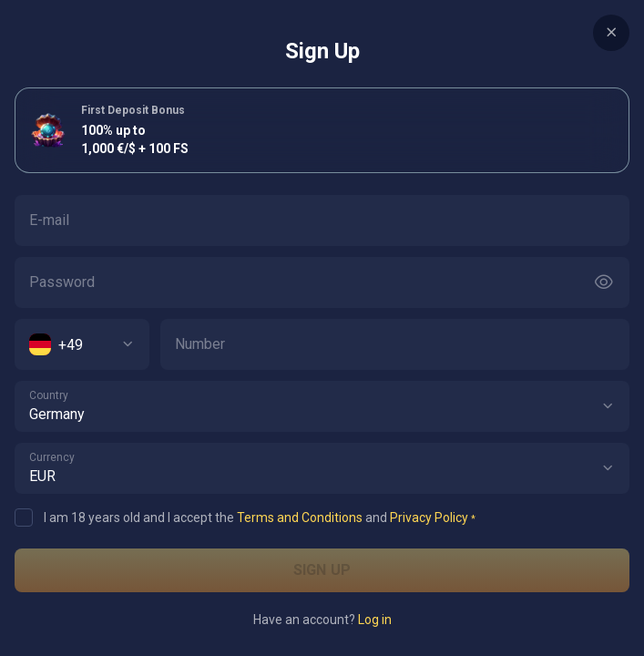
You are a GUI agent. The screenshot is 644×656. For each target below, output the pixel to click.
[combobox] (82, 344)
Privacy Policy (429, 518)
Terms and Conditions (300, 518)
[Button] (604, 282)
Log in (375, 620)
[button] (608, 406)
